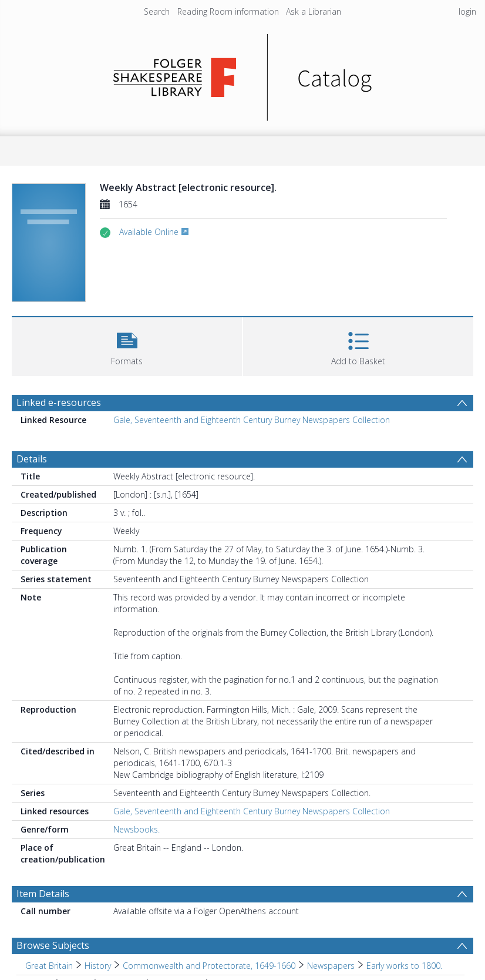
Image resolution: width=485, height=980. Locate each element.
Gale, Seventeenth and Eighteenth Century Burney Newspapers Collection (252, 420)
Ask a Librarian (314, 11)
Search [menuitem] (157, 11)
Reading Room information (228, 11)
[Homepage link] (243, 74)
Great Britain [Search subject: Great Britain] (49, 966)
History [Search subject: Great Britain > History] (98, 966)
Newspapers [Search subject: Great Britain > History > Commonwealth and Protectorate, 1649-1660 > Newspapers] (331, 966)
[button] (127, 345)
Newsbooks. (137, 829)
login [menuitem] (467, 11)
